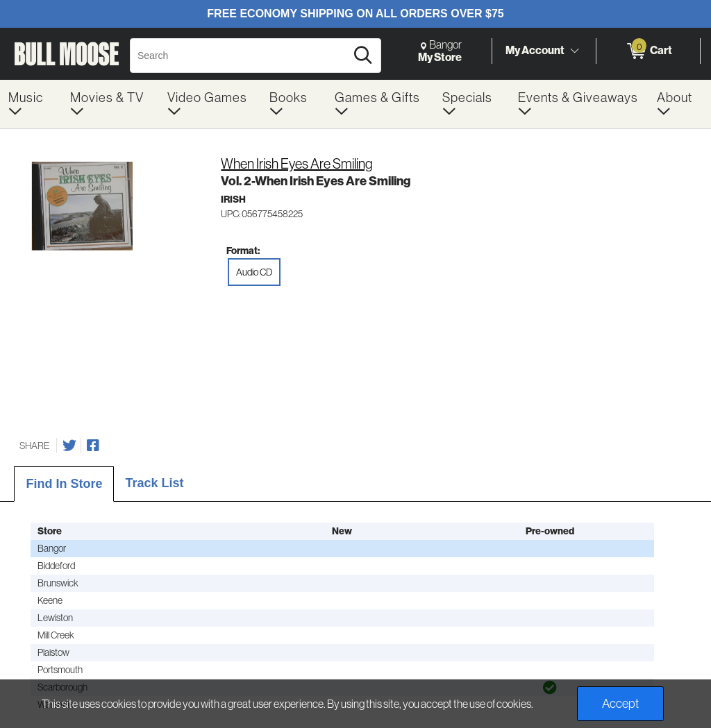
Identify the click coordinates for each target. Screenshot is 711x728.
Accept (620, 704)
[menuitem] (31, 104)
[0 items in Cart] (648, 51)
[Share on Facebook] (93, 446)
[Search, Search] (240, 56)
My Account (535, 50)
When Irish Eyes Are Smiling (297, 164)
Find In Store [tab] (64, 484)
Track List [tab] (154, 483)
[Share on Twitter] (69, 446)
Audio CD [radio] (254, 272)
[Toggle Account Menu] (574, 51)
